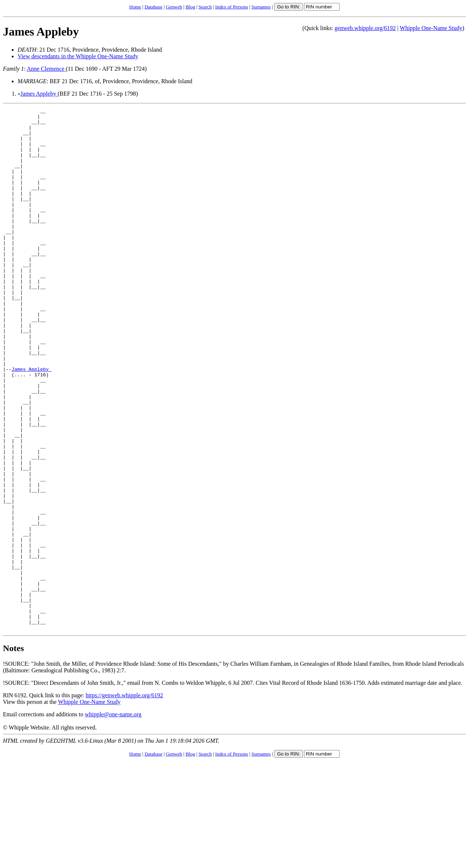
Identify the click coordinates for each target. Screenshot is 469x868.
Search (205, 7)
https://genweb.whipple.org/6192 (124, 800)
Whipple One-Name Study (431, 28)
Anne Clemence (46, 69)
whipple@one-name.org (113, 819)
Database (153, 7)
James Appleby (41, 32)
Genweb (174, 7)
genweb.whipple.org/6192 (365, 28)
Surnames (261, 7)
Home (135, 7)
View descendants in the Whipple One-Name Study (78, 56)
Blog (190, 7)
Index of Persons (232, 7)
